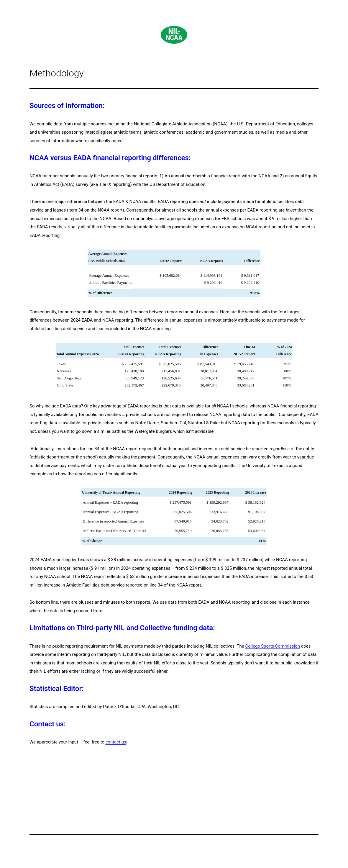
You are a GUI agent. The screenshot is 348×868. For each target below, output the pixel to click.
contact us (116, 742)
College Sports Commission (273, 646)
